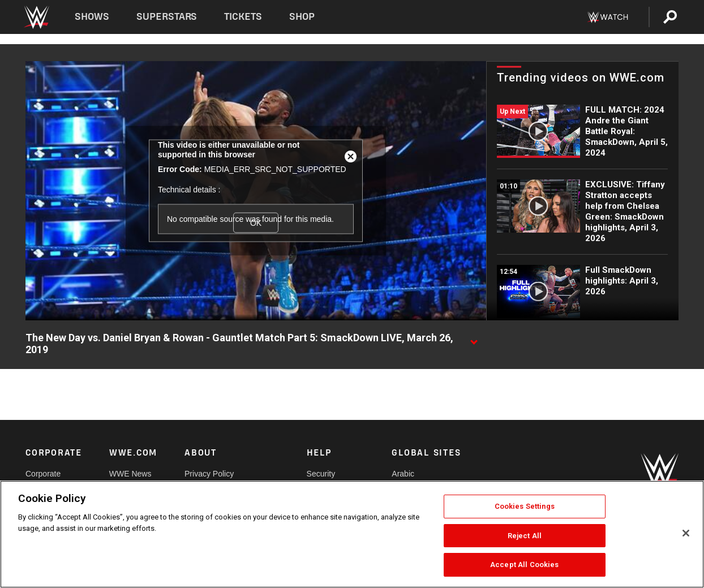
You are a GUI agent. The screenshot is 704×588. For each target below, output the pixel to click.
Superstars (167, 17)
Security (321, 474)
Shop (302, 17)
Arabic (403, 474)
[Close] (686, 533)
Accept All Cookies (524, 565)
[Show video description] (474, 338)
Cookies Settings (525, 506)
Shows (92, 17)
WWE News (130, 474)
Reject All (525, 536)
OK (256, 222)
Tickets (243, 17)
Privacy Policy (209, 474)
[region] (352, 534)
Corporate (43, 474)
